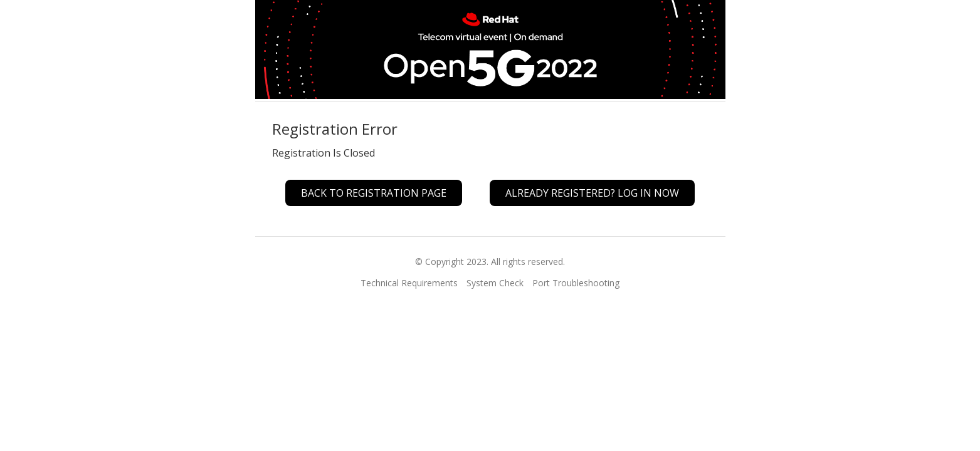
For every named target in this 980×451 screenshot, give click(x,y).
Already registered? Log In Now (592, 193)
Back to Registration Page (374, 193)
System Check (495, 283)
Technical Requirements (409, 283)
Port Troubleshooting (576, 283)
